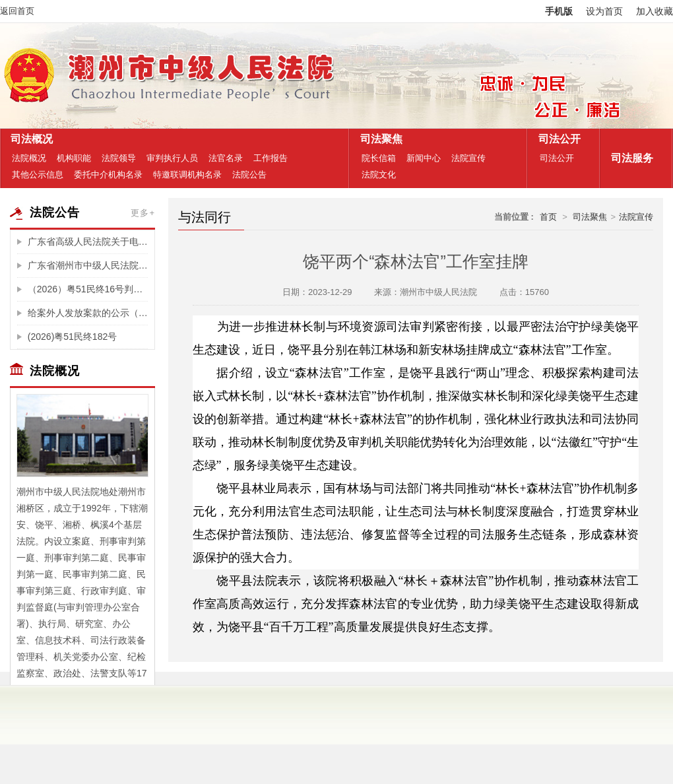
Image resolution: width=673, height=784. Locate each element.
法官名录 (226, 158)
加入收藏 (655, 11)
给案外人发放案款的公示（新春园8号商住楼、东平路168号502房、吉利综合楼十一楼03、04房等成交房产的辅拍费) (88, 313)
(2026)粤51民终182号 (72, 337)
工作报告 (271, 158)
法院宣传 (468, 158)
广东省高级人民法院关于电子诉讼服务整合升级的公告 (88, 242)
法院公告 (249, 175)
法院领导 (119, 158)
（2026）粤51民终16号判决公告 (88, 289)
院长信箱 (379, 158)
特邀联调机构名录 (187, 175)
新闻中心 (424, 158)
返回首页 (17, 11)
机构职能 (74, 158)
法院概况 (29, 158)
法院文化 (379, 175)
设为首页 (604, 11)
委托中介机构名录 (108, 175)
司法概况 (29, 139)
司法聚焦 (378, 139)
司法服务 (629, 158)
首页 (548, 217)
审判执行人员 (172, 158)
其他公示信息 (38, 175)
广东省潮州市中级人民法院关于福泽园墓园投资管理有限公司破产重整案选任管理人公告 (88, 265)
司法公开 (557, 139)
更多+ (143, 213)
